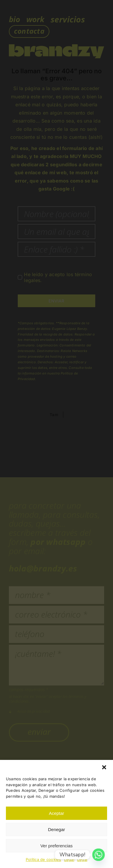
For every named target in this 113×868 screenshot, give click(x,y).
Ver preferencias (56, 846)
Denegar (56, 829)
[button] (104, 767)
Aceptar (56, 813)
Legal (69, 859)
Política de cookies (43, 859)
